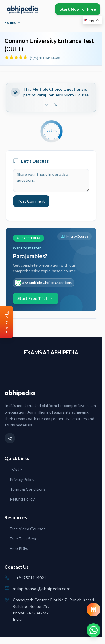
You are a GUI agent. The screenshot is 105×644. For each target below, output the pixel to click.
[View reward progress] (93, 610)
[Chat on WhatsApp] (93, 630)
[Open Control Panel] (5, 322)
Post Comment (31, 201)
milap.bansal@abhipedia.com (42, 588)
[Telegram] (10, 438)
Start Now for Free (78, 9)
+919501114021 (31, 578)
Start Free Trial (36, 298)
